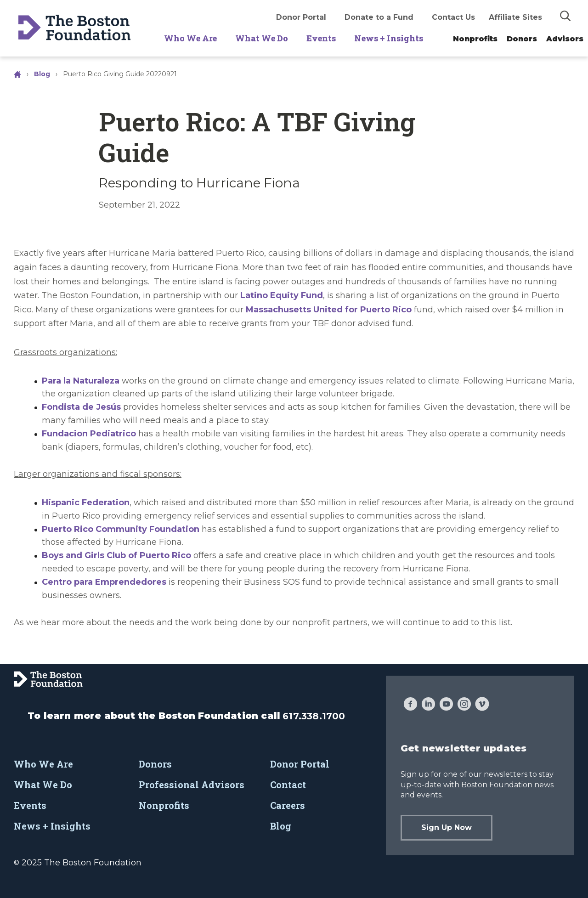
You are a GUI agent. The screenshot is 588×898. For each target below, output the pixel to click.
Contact (288, 785)
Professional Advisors (192, 785)
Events (321, 38)
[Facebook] (410, 705)
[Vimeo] (482, 705)
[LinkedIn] (428, 705)
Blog (42, 74)
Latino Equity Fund (282, 295)
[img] (565, 16)
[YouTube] (446, 705)
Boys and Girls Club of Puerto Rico (116, 555)
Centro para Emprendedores (104, 582)
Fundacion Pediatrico (89, 434)
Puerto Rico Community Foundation (121, 529)
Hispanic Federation (86, 503)
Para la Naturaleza (81, 381)
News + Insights (389, 38)
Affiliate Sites (515, 17)
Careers (288, 805)
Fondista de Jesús (81, 407)
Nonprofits (475, 39)
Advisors (565, 39)
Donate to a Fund (379, 17)
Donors (522, 39)
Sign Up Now (447, 827)
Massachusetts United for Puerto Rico (329, 310)
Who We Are (190, 38)
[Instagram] (464, 705)
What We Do (262, 38)
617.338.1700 (314, 716)
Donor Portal (301, 17)
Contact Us (453, 17)
